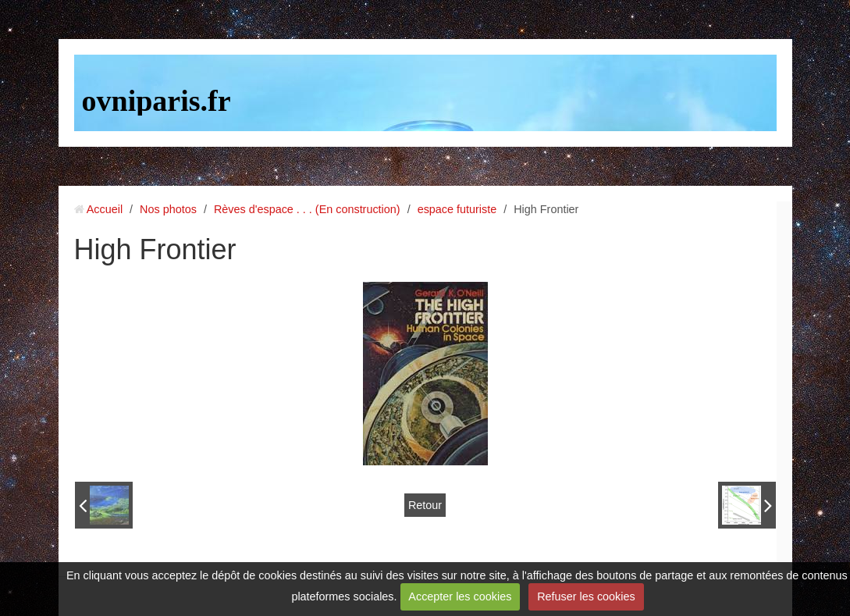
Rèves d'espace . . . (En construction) (307, 209)
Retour (425, 505)
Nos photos (168, 209)
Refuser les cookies (586, 596)
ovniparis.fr (156, 101)
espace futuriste (457, 209)
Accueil (105, 209)
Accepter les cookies (460, 596)
